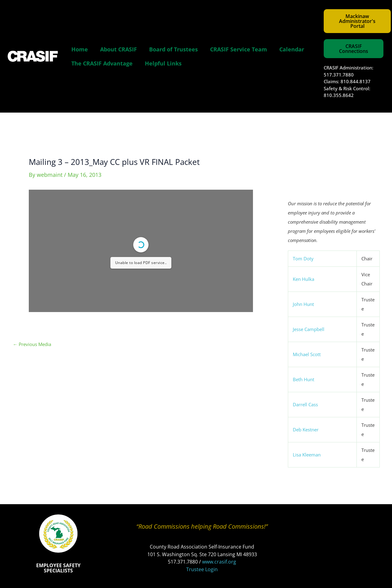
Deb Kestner (306, 430)
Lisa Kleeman (307, 455)
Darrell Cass (305, 404)
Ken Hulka (303, 279)
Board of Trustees (173, 49)
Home (80, 49)
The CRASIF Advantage (102, 63)
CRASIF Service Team (239, 49)
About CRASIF (119, 49)
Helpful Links (163, 63)
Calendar (292, 49)
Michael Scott (307, 354)
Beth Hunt (303, 379)
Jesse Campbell (309, 329)
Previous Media (32, 344)
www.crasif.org (219, 562)
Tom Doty (303, 259)
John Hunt (303, 304)
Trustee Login (202, 569)
